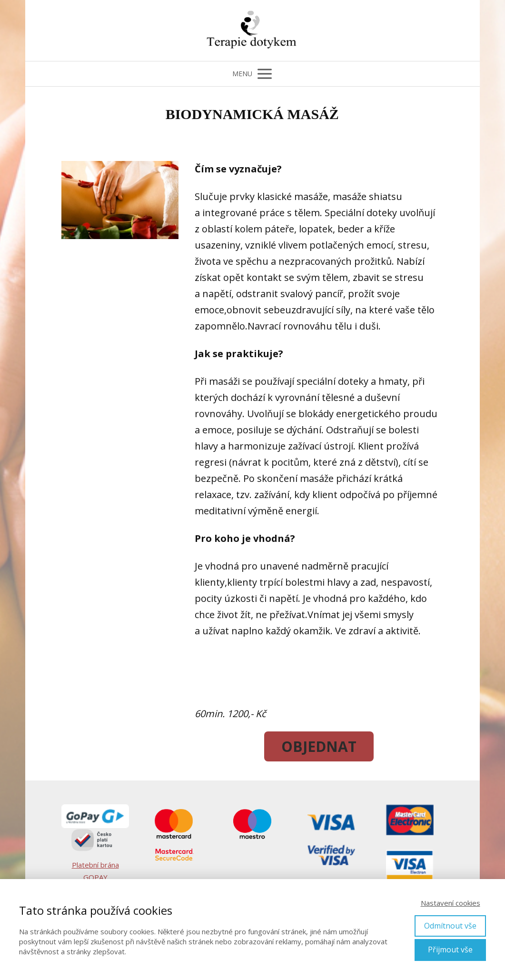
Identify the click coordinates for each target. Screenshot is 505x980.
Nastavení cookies (451, 903)
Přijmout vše (450, 950)
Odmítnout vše (450, 926)
